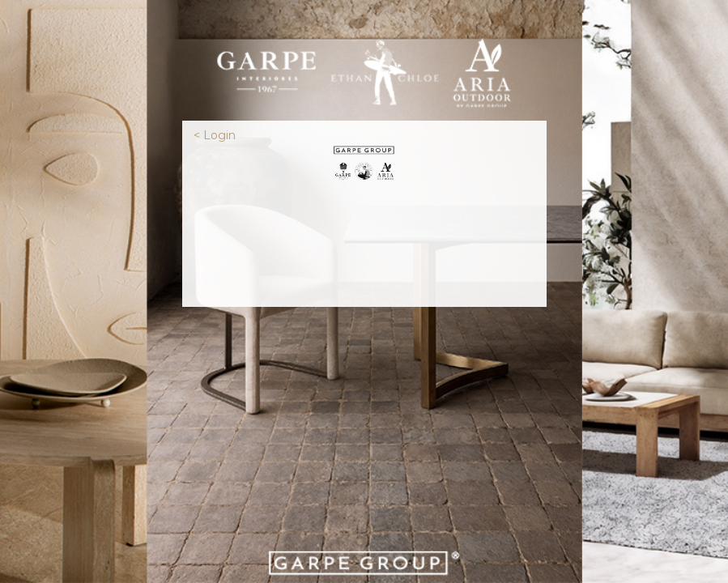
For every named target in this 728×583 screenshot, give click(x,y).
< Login (215, 135)
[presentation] (364, 242)
